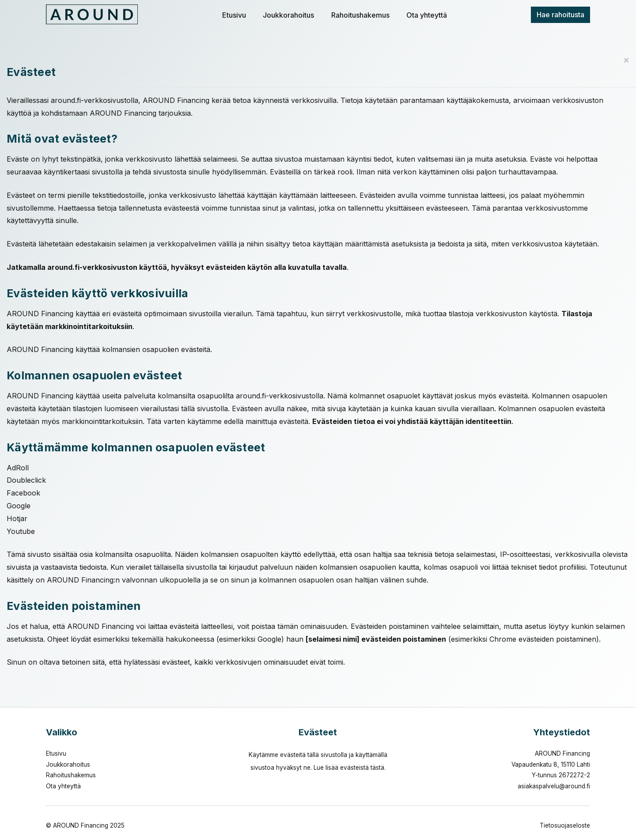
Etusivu (234, 15)
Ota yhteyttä (427, 15)
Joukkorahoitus (288, 15)
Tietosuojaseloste (565, 825)
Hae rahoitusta (560, 15)
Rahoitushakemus (360, 15)
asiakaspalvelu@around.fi (554, 786)
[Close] (626, 60)
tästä (377, 768)
